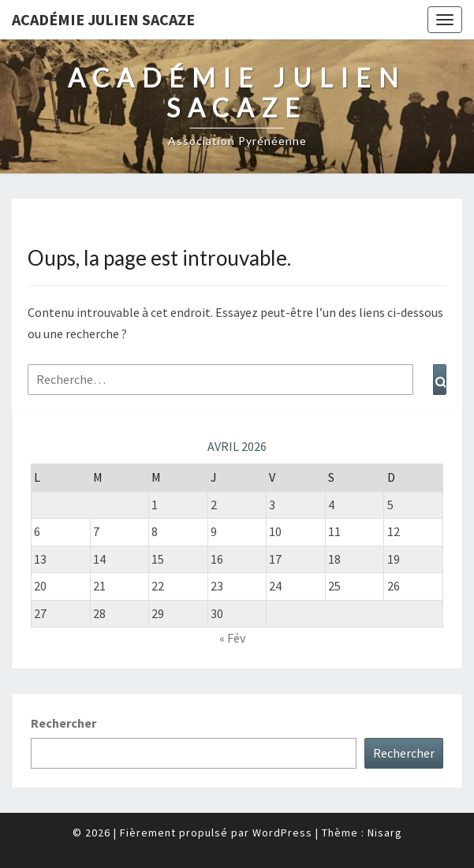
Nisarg (385, 833)
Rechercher (63, 723)
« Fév (232, 638)
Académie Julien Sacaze (103, 19)
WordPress (282, 833)
